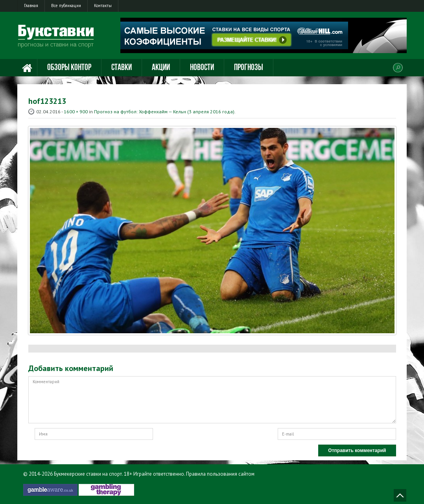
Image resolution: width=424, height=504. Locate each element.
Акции (161, 68)
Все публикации (66, 6)
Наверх (400, 495)
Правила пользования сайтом (220, 474)
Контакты (103, 6)
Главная (31, 6)
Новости (202, 68)
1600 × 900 (76, 112)
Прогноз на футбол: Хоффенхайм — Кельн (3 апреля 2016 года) (164, 112)
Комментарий (212, 400)
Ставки (122, 68)
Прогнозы (249, 68)
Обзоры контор (69, 68)
